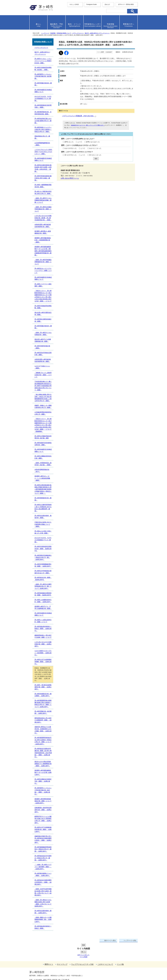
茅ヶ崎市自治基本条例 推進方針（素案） (43, 517)
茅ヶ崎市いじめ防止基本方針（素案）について (43, 621)
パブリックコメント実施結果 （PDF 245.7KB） (79, 116)
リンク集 (120, 948)
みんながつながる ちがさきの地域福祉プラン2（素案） (43, 540)
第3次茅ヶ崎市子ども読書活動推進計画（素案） (43, 340)
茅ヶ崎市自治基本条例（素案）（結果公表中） (43, 912)
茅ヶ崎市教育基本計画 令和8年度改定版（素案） (43, 113)
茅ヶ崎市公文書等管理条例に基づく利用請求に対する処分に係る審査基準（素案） (43, 508)
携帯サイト (49, 948)
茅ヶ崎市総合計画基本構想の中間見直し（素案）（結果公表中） (43, 882)
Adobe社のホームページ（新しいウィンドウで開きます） (88, 125)
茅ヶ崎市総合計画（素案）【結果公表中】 (43, 579)
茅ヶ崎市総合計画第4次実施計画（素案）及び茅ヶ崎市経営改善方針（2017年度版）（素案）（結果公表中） (43, 753)
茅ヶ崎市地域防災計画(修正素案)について (43, 91)
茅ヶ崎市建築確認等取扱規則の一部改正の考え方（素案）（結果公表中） (43, 849)
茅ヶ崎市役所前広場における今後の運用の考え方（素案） (43, 121)
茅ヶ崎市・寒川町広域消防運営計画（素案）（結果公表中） (43, 687)
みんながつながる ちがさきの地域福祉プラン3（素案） (43, 99)
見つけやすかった (71, 155)
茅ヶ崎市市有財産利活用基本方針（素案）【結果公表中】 (43, 549)
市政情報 (53, 33)
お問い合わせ (55, 972)
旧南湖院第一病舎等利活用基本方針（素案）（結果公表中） (43, 810)
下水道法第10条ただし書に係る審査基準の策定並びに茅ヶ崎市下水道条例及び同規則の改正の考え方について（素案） (43, 386)
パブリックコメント (78, 33)
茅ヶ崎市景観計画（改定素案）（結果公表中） (43, 712)
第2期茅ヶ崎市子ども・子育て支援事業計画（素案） (43, 607)
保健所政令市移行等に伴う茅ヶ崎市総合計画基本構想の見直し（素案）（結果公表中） (43, 839)
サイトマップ (62, 948)
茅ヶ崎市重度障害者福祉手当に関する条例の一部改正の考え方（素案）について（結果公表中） (43, 741)
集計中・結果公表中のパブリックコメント (97, 33)
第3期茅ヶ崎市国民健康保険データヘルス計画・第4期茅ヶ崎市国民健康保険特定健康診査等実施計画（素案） (43, 251)
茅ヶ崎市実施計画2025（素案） (43, 327)
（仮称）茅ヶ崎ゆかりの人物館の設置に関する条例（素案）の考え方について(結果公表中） (43, 903)
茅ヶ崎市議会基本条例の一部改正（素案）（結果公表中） (43, 629)
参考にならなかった (93, 142)
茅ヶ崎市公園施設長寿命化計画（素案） (43, 457)
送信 (96, 159)
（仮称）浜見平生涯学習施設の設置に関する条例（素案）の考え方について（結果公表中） (43, 892)
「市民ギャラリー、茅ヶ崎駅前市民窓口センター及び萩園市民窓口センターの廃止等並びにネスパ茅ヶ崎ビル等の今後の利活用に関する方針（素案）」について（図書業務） (43, 425)
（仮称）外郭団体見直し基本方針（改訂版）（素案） (43, 464)
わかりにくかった (95, 148)
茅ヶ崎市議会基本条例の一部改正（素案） (43, 927)
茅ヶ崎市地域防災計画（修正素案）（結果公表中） (43, 695)
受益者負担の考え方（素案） (42, 137)
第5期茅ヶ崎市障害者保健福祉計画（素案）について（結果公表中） (43, 801)
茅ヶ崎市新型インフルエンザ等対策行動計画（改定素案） (43, 76)
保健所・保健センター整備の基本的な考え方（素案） (43, 406)
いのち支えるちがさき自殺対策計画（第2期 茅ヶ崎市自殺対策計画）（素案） (43, 218)
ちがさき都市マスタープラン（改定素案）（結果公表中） (43, 653)
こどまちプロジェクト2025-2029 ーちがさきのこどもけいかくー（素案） (43, 152)
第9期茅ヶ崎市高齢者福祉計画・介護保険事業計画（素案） (43, 240)
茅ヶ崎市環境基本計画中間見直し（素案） (43, 106)
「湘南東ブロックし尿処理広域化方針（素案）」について (43, 375)
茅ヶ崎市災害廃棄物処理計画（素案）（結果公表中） (43, 565)
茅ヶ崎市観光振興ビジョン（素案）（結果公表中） (43, 874)
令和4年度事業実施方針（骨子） (42, 471)
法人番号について (56, 968)
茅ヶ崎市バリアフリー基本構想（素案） (43, 285)
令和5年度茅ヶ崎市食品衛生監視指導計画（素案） (43, 360)
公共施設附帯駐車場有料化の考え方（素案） (43, 413)
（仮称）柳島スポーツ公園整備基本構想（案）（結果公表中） (43, 920)
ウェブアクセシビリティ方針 (82, 948)
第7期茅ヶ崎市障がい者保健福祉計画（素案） (43, 232)
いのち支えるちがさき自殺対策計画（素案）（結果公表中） (43, 644)
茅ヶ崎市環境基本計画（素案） (43, 499)
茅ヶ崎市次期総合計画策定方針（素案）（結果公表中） (43, 781)
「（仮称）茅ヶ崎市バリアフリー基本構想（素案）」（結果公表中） (43, 867)
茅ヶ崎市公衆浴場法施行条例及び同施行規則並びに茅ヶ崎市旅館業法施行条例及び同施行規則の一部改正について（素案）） (43, 489)
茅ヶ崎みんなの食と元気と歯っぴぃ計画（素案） (43, 532)
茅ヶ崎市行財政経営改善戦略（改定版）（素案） (43, 69)
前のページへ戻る (110, 940)
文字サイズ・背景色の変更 (126, 4)
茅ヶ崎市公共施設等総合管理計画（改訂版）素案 (43, 437)
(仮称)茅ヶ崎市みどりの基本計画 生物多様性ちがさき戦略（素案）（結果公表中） (43, 730)
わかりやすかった (71, 148)
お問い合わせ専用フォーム (70, 178)
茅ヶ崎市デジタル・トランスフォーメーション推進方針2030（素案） (43, 61)
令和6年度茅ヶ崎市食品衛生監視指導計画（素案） (43, 226)
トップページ (45, 33)
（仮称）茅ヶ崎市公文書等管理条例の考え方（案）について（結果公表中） (43, 586)
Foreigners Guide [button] (91, 4)
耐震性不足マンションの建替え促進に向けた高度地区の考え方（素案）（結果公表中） (43, 820)
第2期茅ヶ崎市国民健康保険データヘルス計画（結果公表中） (43, 772)
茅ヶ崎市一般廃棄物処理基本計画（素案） (43, 186)
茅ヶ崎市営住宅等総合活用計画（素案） (43, 354)
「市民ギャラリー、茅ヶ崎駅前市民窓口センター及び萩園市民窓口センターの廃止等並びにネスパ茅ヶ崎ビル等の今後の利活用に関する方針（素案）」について (43, 296)
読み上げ (107, 4)
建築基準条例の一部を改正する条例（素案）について (43, 636)
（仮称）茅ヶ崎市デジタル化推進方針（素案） (43, 334)
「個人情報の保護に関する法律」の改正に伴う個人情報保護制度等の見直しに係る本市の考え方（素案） (43, 398)
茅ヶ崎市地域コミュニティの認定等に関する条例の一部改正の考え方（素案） (43, 129)
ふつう (80, 142)
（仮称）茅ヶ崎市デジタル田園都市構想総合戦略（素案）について (43, 200)
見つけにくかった (95, 155)
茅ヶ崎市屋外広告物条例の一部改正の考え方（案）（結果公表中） (43, 557)
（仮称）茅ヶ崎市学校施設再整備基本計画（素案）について (43, 262)
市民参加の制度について (64, 33)
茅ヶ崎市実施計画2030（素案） (43, 84)
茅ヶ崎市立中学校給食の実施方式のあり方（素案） (43, 572)
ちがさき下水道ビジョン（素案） (42, 367)
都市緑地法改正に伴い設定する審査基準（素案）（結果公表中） (43, 720)
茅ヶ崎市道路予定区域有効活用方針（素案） (43, 444)
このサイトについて (105, 948)
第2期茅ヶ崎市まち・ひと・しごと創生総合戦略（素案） (42, 478)
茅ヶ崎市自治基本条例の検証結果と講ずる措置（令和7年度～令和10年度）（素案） (43, 168)
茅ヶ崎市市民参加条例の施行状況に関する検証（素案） (43, 178)
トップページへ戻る (130, 940)
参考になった (69, 142)
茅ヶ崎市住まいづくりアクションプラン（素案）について (43, 271)
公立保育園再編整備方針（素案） (42, 144)
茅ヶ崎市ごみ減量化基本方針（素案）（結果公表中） (43, 601)
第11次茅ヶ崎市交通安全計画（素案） (43, 314)
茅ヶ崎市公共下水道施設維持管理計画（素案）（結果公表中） (43, 829)
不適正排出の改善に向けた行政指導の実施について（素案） (43, 524)
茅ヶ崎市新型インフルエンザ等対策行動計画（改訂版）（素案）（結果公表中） (43, 791)
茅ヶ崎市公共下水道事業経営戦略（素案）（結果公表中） (43, 662)
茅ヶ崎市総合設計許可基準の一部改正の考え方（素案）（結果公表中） (43, 858)
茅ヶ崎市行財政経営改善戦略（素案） (43, 307)
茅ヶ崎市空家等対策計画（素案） (42, 347)
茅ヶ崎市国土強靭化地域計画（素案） (43, 320)
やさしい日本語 (74, 4)
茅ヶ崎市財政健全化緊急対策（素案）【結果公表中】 (43, 594)
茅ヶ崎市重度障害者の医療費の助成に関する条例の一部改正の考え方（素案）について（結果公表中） (43, 704)
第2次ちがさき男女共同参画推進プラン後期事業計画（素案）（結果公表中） (43, 764)
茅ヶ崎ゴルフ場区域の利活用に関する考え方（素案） (43, 192)
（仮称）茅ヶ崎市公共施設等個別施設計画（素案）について (43, 209)
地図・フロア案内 (37, 972)
